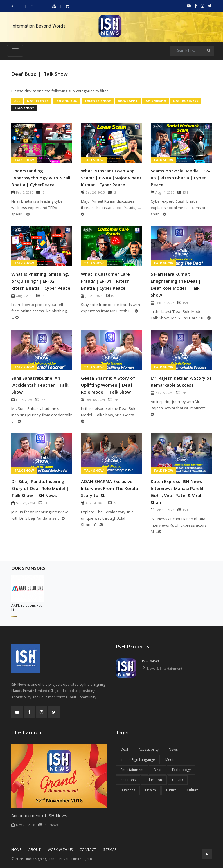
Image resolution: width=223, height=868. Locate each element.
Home (16, 850)
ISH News (151, 661)
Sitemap (110, 850)
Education (154, 780)
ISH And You (66, 101)
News (173, 749)
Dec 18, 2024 (95, 400)
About (16, 6)
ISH (44, 192)
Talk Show (24, 108)
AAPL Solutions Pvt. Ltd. (27, 608)
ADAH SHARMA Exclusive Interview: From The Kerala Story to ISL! (109, 488)
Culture (193, 790)
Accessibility (149, 749)
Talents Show (98, 101)
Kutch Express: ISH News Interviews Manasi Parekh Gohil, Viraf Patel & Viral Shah (178, 492)
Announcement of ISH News (39, 815)
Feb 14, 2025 (165, 303)
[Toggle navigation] (15, 51)
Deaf (124, 749)
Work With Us (60, 850)
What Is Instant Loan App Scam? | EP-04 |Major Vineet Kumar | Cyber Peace (111, 178)
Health (151, 790)
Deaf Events (38, 101)
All (17, 101)
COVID (178, 780)
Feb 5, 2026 (25, 192)
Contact (36, 6)
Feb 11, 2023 (165, 510)
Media (170, 760)
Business (128, 790)
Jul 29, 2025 (94, 296)
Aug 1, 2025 (25, 296)
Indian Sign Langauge (138, 760)
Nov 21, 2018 (26, 825)
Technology (181, 770)
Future (171, 790)
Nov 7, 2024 (164, 393)
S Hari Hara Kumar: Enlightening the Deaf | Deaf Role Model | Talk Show (176, 284)
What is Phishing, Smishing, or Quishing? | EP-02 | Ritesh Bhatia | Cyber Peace (41, 281)
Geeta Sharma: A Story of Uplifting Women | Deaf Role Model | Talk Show (108, 385)
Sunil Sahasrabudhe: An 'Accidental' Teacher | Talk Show (40, 385)
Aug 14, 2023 (95, 503)
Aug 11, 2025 (165, 192)
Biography (128, 101)
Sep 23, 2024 (25, 503)
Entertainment (132, 770)
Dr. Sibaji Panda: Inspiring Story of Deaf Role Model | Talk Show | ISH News (40, 488)
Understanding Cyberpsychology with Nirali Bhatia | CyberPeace (41, 178)
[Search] (192, 51)
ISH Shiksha (155, 101)
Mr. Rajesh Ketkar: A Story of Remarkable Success (181, 381)
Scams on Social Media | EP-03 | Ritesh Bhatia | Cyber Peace (180, 178)
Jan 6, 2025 (24, 400)
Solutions (128, 780)
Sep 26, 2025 (95, 192)
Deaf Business (186, 101)
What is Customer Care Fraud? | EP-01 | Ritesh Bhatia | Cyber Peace (105, 281)
